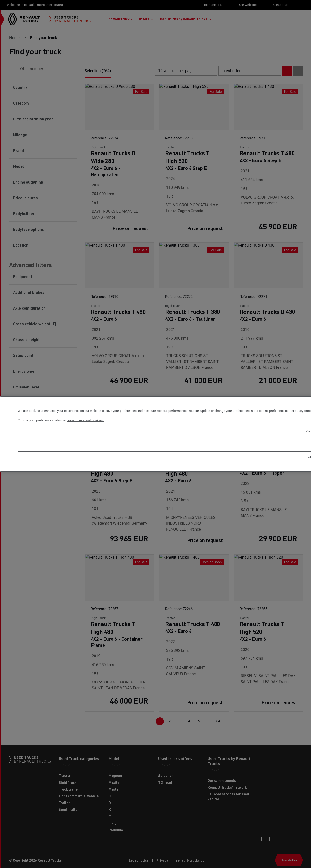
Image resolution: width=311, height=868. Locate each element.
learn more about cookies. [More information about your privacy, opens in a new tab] (85, 420)
